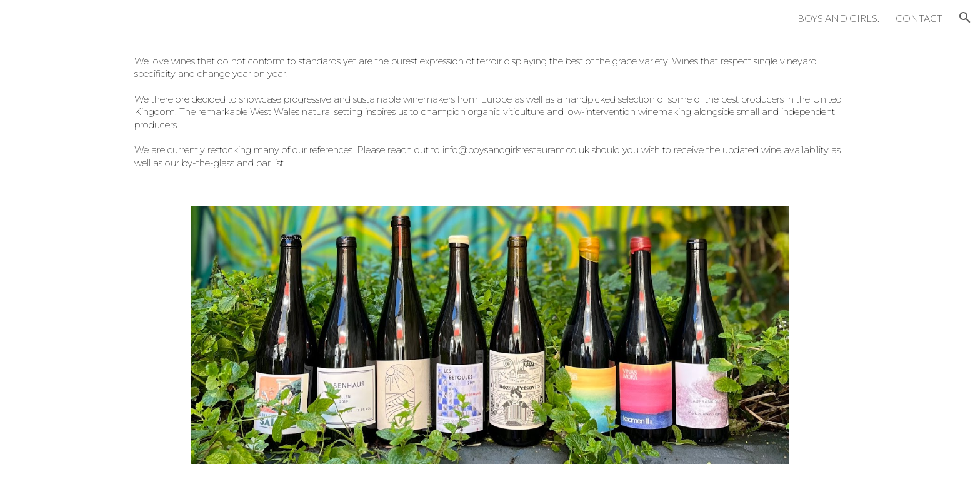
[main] (490, 113)
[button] (965, 18)
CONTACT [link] (919, 18)
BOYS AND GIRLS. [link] (838, 18)
